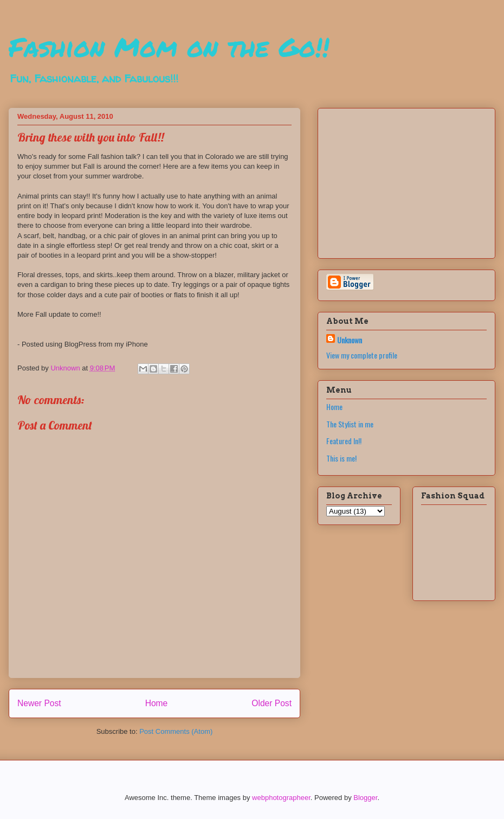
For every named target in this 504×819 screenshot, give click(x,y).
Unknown (350, 340)
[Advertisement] (394, 180)
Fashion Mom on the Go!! (169, 47)
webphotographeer (281, 798)
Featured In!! (344, 441)
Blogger (365, 798)
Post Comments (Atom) (176, 731)
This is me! (341, 458)
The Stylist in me (350, 424)
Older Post (272, 703)
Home (157, 703)
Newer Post (39, 703)
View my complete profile (362, 355)
